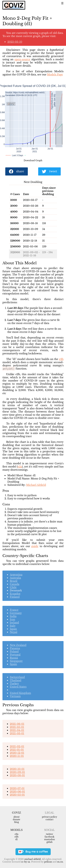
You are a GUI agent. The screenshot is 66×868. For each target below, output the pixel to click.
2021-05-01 (17, 727)
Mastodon (50, 839)
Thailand (16, 680)
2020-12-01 (17, 753)
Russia (14, 658)
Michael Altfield (36, 485)
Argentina (16, 575)
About (16, 817)
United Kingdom (20, 693)
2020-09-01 (17, 772)
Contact (49, 819)
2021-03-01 (17, 733)
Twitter (49, 834)
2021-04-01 (17, 730)
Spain (13, 664)
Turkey (14, 684)
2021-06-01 (17, 724)
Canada (15, 584)
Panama (15, 648)
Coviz (16, 813)
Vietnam (15, 696)
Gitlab (49, 842)
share (17, 172)
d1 (16, 839)
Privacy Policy (49, 817)
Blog (16, 822)
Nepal (14, 632)
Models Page (55, 75)
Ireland (14, 623)
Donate (17, 819)
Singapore (16, 661)
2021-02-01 (17, 746)
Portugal (15, 655)
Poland (14, 651)
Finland (15, 597)
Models (16, 830)
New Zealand (18, 645)
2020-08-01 (17, 775)
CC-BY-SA (26, 862)
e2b (61, 359)
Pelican (48, 862)
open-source (22, 59)
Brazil (14, 581)
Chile (13, 587)
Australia (15, 578)
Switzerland (17, 677)
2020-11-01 (17, 756)
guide (35, 546)
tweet (49, 172)
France (14, 610)
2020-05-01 (17, 795)
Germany (16, 613)
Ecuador (15, 594)
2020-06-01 (17, 792)
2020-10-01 (17, 769)
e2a (20, 467)
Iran (12, 619)
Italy (13, 626)
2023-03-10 (15, 42)
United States (18, 687)
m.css (60, 862)
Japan (13, 629)
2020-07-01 (17, 788)
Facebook (50, 837)
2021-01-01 (17, 750)
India (13, 616)
